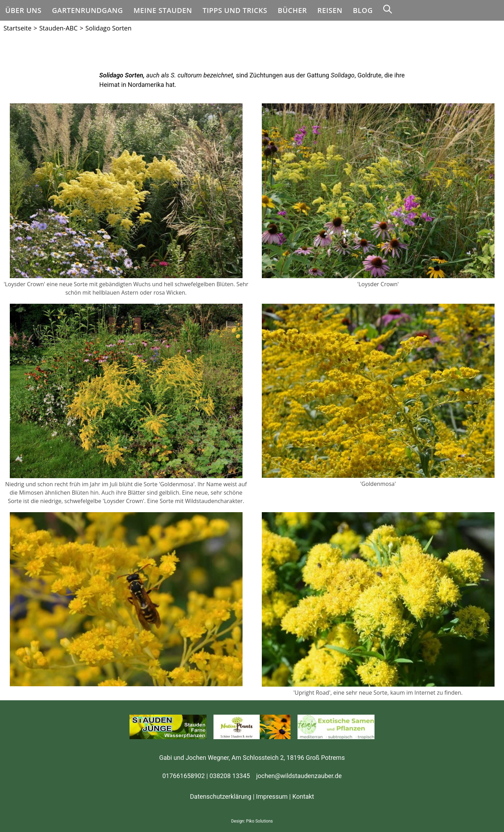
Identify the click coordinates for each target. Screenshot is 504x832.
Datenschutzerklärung (221, 796)
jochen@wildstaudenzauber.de (299, 776)
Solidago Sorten (108, 28)
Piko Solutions (259, 821)
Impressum (272, 796)
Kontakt (303, 796)
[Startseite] (17, 28)
